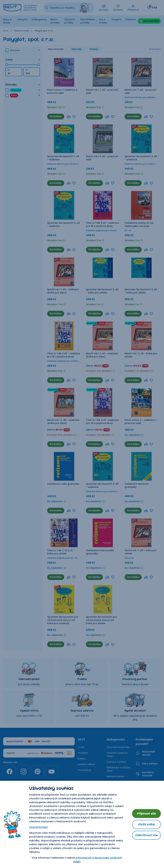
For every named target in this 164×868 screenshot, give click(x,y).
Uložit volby (147, 824)
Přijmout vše (147, 813)
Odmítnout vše (146, 835)
